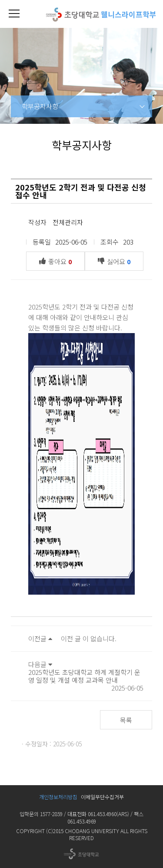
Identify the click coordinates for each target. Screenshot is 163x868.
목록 (126, 720)
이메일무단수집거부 (102, 797)
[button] (14, 14)
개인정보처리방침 (58, 797)
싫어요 (116, 261)
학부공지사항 (40, 106)
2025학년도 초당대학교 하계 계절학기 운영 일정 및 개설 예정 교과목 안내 (84, 676)
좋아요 (58, 261)
